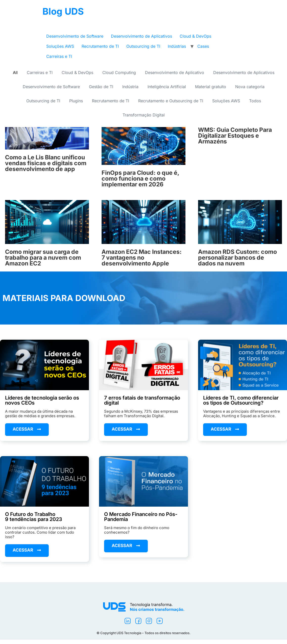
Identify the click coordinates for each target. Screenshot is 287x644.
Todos (255, 101)
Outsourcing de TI (143, 46)
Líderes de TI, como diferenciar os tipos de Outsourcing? (241, 400)
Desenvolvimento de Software (75, 36)
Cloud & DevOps (195, 36)
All (15, 72)
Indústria (130, 87)
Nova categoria (250, 87)
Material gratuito (211, 87)
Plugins (76, 101)
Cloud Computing (119, 72)
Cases (203, 46)
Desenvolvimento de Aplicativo (175, 72)
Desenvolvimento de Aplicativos (141, 36)
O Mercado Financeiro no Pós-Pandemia (141, 517)
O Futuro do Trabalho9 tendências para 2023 (34, 517)
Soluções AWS (60, 46)
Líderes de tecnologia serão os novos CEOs (42, 400)
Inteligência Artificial (167, 87)
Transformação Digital (144, 115)
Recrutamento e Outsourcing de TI (171, 101)
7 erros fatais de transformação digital (142, 400)
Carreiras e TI (59, 56)
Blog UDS (63, 11)
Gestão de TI (101, 87)
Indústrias (177, 46)
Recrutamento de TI (100, 46)
